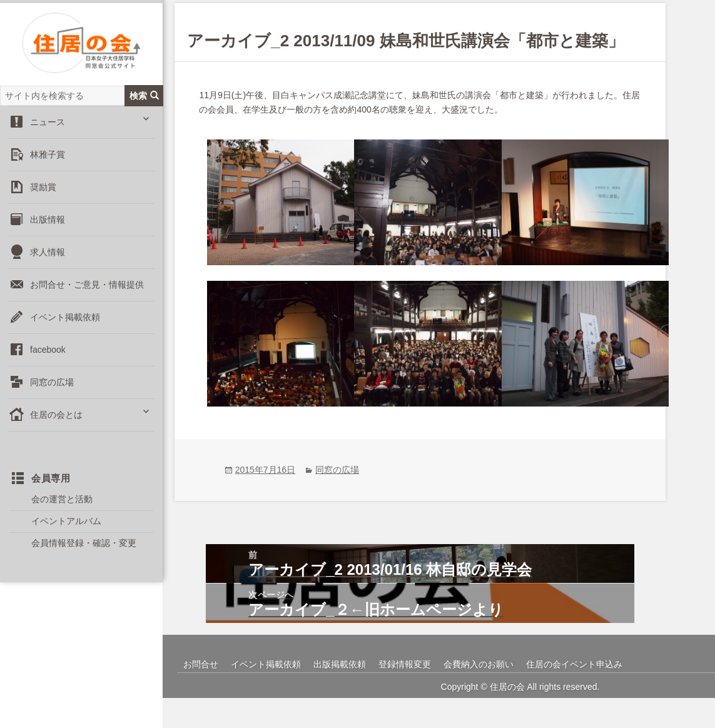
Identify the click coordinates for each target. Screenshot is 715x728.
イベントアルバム (66, 532)
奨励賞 (43, 198)
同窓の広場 (52, 393)
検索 (144, 106)
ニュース (48, 133)
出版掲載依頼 (340, 694)
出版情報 (48, 230)
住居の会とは (56, 425)
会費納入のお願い (479, 694)
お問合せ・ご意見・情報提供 (87, 295)
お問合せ (201, 694)
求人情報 (48, 263)
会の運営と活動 (62, 510)
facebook (48, 360)
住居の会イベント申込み (574, 694)
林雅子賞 (48, 165)
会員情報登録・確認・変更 (84, 554)
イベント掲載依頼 (65, 328)
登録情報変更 (405, 694)
